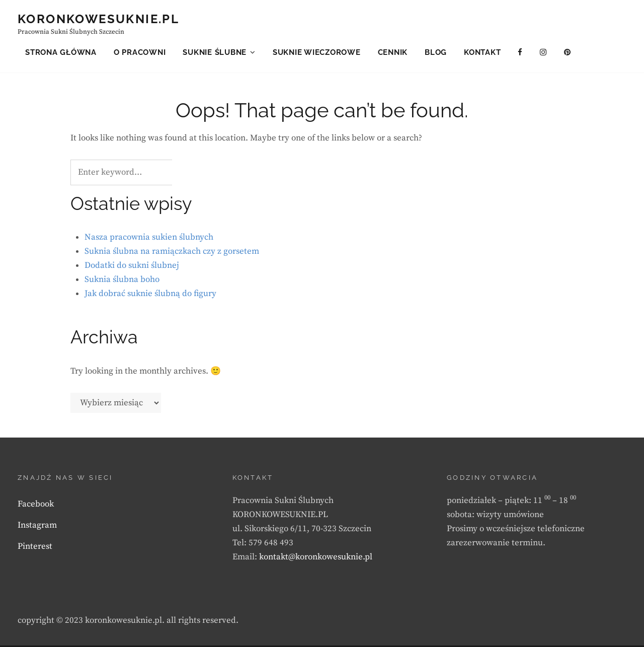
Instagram (37, 527)
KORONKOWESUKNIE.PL (98, 19)
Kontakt (482, 52)
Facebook (36, 506)
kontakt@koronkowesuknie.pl (316, 558)
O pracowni (140, 52)
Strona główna (61, 52)
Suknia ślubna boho (122, 281)
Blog (436, 52)
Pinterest (35, 548)
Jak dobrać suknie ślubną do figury (150, 296)
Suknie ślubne (215, 52)
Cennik (393, 52)
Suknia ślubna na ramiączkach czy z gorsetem (172, 253)
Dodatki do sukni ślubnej (132, 267)
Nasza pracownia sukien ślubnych (149, 239)
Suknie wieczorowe (317, 52)
